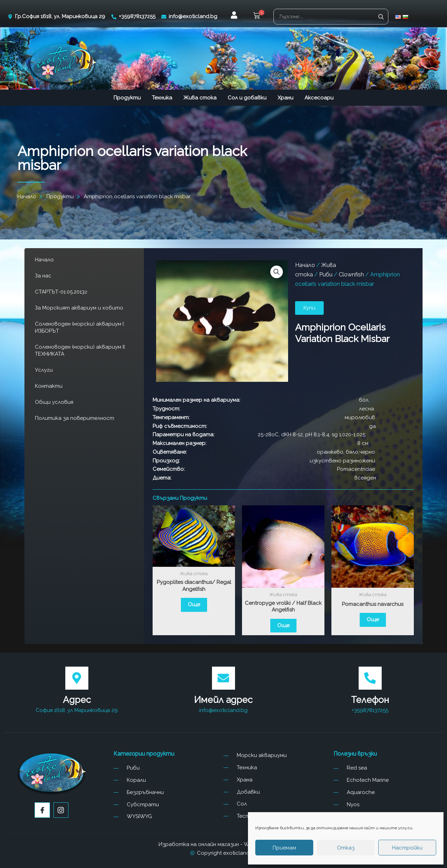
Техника (162, 98)
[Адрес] (77, 678)
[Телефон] (370, 678)
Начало (44, 260)
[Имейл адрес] (223, 678)
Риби (326, 275)
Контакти (49, 386)
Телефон (370, 700)
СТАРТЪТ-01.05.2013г (61, 292)
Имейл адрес (223, 700)
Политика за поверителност (75, 418)
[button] (257, 17)
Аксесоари (319, 98)
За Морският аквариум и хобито (79, 308)
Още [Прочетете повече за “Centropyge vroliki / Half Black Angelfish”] (283, 625)
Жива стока (200, 98)
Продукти (127, 98)
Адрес (77, 700)
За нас (43, 276)
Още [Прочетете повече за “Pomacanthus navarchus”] (373, 620)
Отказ (346, 848)
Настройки (407, 848)
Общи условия (54, 402)
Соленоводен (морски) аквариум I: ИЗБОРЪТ (80, 327)
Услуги (44, 370)
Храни (285, 98)
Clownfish (351, 275)
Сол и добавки (247, 98)
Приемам (284, 848)
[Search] (381, 17)
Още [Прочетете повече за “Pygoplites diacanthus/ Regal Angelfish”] (194, 604)
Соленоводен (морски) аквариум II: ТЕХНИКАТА (80, 350)
